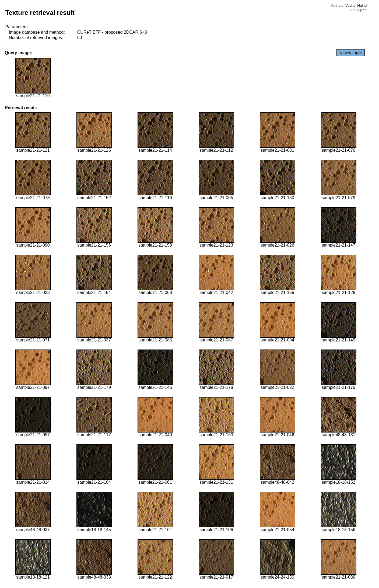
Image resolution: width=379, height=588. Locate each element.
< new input (351, 53)
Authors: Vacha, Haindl (349, 6)
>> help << (359, 10)
